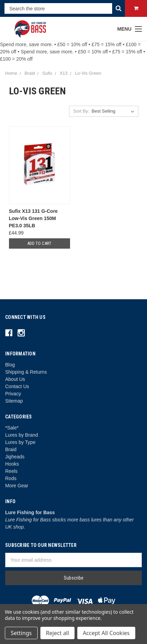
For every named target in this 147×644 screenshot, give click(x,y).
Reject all (57, 633)
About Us (15, 379)
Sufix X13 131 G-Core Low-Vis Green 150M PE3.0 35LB (33, 218)
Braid (11, 449)
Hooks (12, 464)
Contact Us (17, 386)
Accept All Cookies (106, 633)
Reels (11, 471)
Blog (10, 365)
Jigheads (15, 457)
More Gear (17, 486)
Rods (11, 478)
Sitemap (14, 401)
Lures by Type (20, 442)
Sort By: (81, 111)
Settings (21, 633)
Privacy (13, 394)
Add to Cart (39, 243)
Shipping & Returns (26, 372)
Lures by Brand (22, 435)
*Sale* (12, 428)
